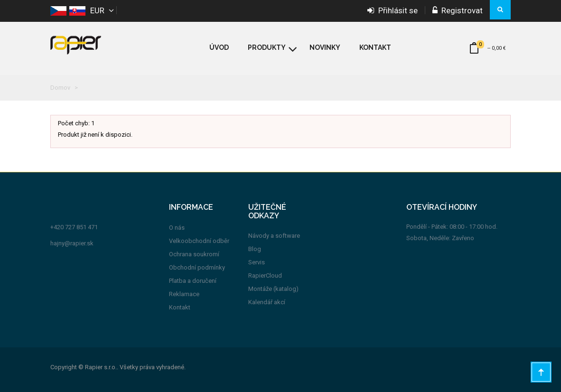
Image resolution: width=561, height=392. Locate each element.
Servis (257, 262)
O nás (177, 228)
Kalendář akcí (267, 302)
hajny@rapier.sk (72, 243)
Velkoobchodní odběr (199, 241)
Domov (60, 88)
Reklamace (184, 294)
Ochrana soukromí (194, 254)
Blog (255, 249)
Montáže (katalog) (273, 289)
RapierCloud (265, 275)
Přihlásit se (393, 10)
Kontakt (180, 307)
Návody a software (274, 236)
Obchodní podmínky (197, 267)
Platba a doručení (193, 281)
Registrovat (458, 10)
